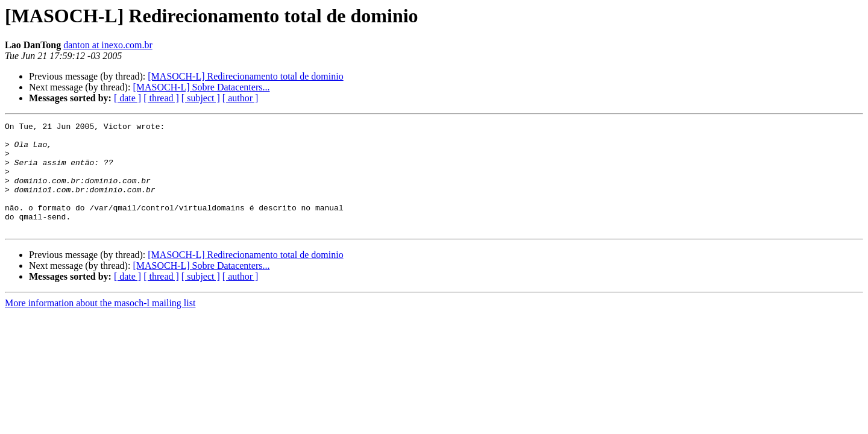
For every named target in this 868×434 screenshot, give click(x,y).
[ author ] (241, 98)
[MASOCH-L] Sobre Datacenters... (201, 87)
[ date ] (127, 98)
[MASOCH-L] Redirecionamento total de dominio (245, 76)
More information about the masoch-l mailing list (100, 325)
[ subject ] (201, 98)
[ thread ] (161, 98)
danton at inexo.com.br (108, 45)
